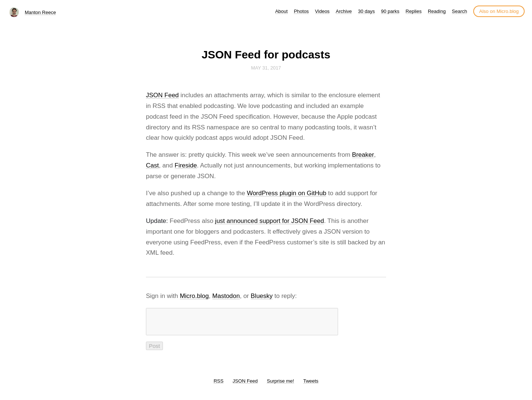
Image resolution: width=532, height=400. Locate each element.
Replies (414, 11)
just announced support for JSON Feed (270, 221)
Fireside (186, 165)
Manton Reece (40, 12)
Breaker (363, 155)
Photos (301, 11)
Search (459, 11)
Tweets (311, 385)
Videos (323, 11)
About (282, 11)
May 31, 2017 (266, 68)
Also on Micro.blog (499, 11)
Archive (344, 11)
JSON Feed (162, 95)
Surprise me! (280, 385)
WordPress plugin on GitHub (287, 193)
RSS (219, 385)
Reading (437, 11)
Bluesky (262, 296)
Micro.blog (194, 296)
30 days (366, 11)
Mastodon (226, 296)
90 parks (390, 11)
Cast (152, 165)
